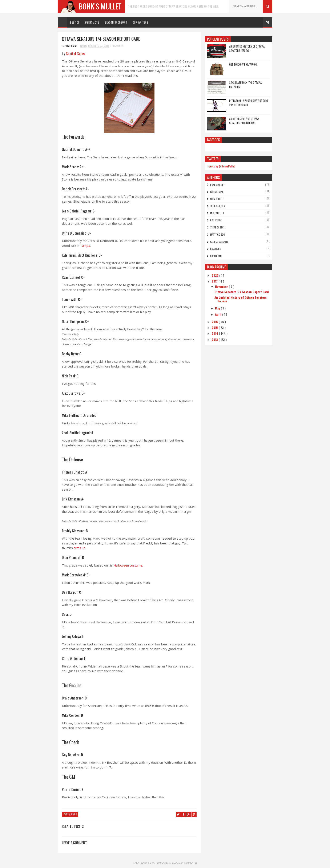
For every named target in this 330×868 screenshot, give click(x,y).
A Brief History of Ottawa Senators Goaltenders (244, 121)
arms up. (80, 548)
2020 (216, 275)
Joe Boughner (218, 206)
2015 (215, 327)
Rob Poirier (216, 220)
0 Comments (117, 46)
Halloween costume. (128, 565)
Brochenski (216, 256)
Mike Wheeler (217, 213)
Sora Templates (158, 863)
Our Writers (140, 22)
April (219, 314)
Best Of (75, 22)
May (218, 308)
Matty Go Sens (218, 235)
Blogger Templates (184, 863)
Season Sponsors (116, 22)
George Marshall (219, 242)
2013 (215, 339)
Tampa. (85, 246)
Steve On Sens (217, 227)
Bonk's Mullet (217, 185)
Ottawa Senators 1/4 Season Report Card (242, 292)
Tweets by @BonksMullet (221, 166)
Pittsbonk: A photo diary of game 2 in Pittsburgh (249, 103)
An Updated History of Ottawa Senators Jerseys (247, 48)
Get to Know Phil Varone (243, 64)
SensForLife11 (217, 199)
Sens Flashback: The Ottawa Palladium (245, 85)
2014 (215, 333)
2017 (215, 281)
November (222, 286)
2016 (215, 322)
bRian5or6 (216, 249)
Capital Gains (75, 53)
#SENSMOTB (92, 22)
